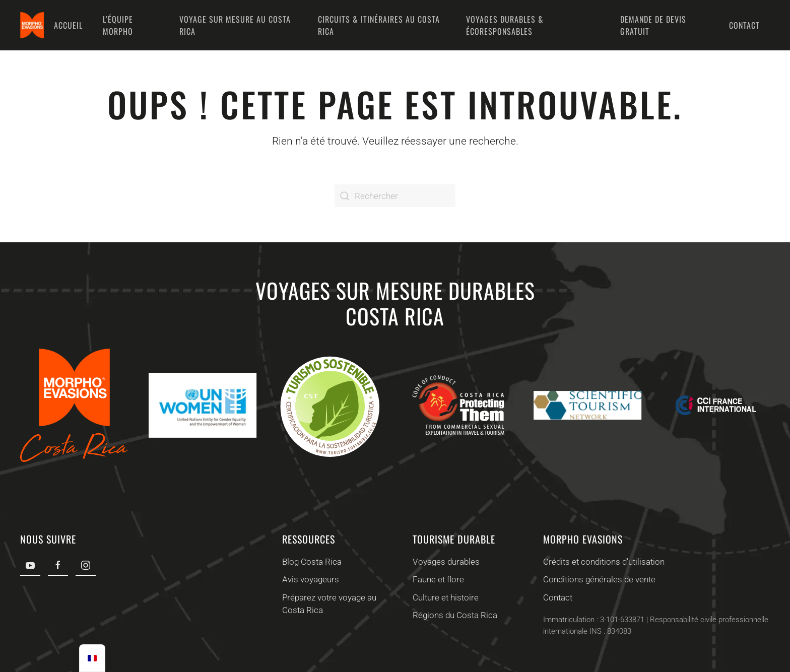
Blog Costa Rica (310, 562)
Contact (744, 25)
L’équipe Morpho (118, 25)
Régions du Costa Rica (453, 615)
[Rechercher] (395, 196)
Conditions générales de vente (598, 579)
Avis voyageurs (309, 579)
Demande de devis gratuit (653, 25)
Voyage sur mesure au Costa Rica (235, 25)
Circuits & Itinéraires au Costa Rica (379, 25)
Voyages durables (444, 562)
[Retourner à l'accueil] (32, 25)
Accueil (68, 25)
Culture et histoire (444, 597)
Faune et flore (436, 579)
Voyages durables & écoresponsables (505, 25)
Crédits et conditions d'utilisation (602, 562)
